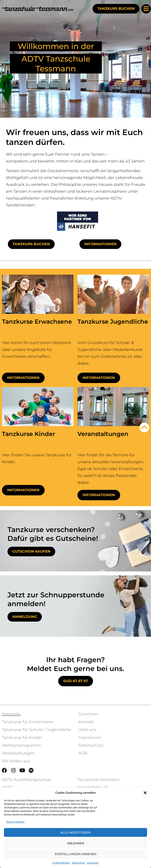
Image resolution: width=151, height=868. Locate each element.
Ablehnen (76, 843)
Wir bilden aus (16, 761)
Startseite (11, 714)
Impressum (93, 863)
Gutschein (88, 714)
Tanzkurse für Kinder (22, 737)
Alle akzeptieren (75, 832)
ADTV (7, 787)
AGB (83, 753)
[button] (145, 793)
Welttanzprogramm (21, 745)
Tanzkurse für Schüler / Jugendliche (36, 730)
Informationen (23, 378)
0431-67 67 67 (76, 681)
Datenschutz (78, 863)
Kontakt (86, 722)
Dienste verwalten (15, 822)
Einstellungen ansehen (76, 854)
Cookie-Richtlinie (61, 863)
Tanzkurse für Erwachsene (27, 722)
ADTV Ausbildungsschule (27, 780)
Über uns (87, 730)
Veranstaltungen (18, 753)
